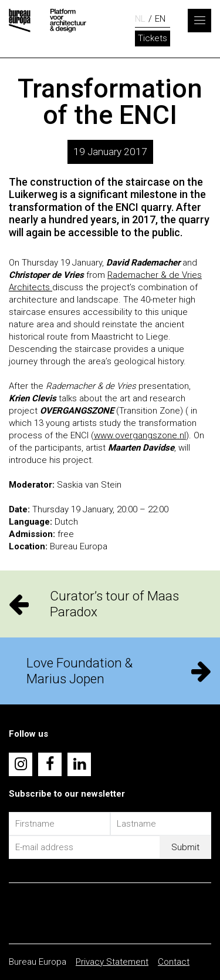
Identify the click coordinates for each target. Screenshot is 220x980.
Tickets (153, 38)
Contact (174, 962)
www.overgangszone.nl (140, 435)
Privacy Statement (112, 962)
